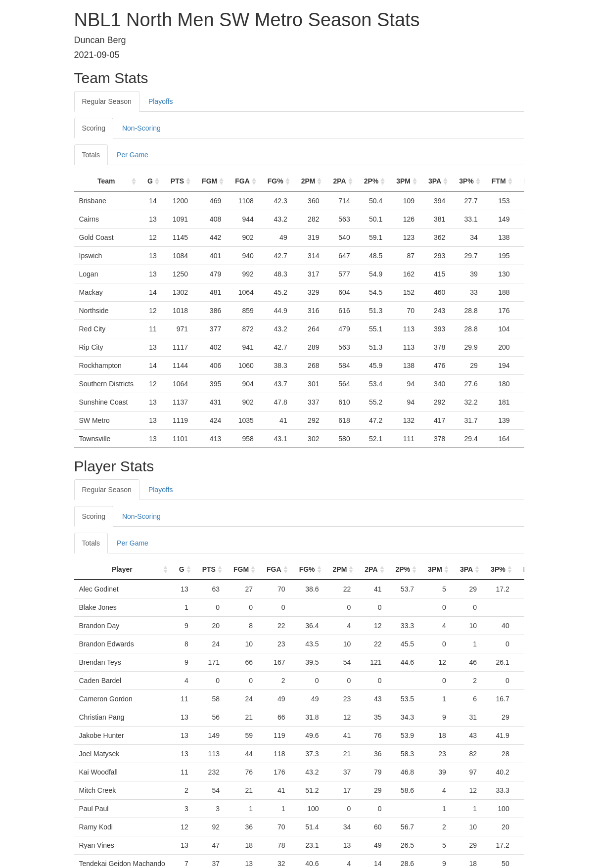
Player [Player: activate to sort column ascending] (122, 569)
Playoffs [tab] (161, 101)
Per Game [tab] (133, 155)
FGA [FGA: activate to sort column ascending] (242, 181)
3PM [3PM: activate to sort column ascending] (403, 181)
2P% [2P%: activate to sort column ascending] (371, 181)
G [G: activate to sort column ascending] (150, 181)
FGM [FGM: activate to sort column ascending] (209, 181)
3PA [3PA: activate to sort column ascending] (435, 181)
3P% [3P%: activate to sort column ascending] (466, 181)
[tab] (189, 485)
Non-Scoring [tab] (141, 128)
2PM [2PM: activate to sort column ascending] (308, 181)
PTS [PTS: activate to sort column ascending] (177, 181)
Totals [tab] (91, 155)
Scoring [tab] (94, 128)
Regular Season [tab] (107, 101)
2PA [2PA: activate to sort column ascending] (339, 181)
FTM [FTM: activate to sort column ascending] (499, 181)
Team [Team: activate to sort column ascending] (106, 181)
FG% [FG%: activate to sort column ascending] (276, 181)
